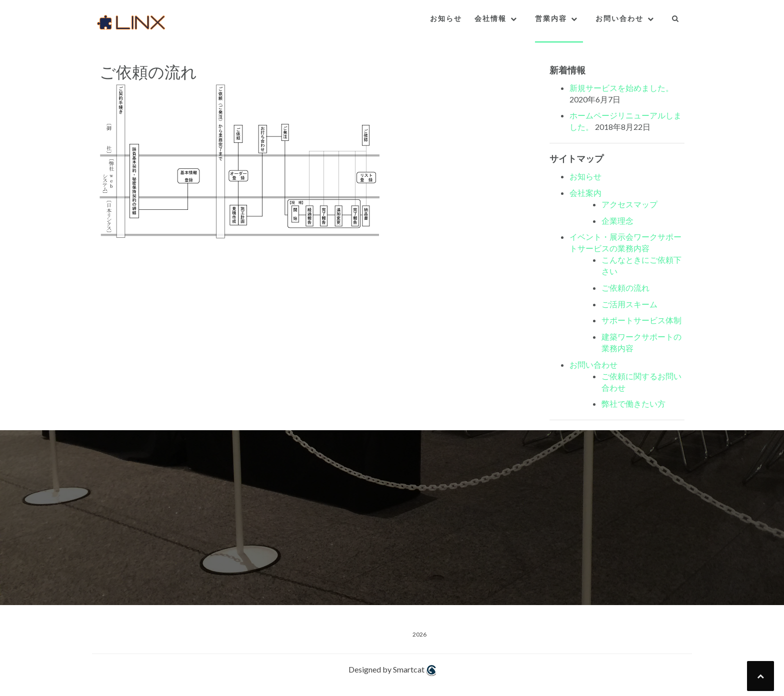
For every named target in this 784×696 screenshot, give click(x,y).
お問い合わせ (619, 18)
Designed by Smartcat (392, 670)
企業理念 (617, 221)
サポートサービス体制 (641, 320)
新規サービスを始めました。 (621, 88)
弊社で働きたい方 (633, 403)
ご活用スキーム (629, 304)
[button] (676, 21)
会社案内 (585, 193)
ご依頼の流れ (625, 288)
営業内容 (551, 18)
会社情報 (490, 18)
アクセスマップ (629, 204)
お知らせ (446, 18)
